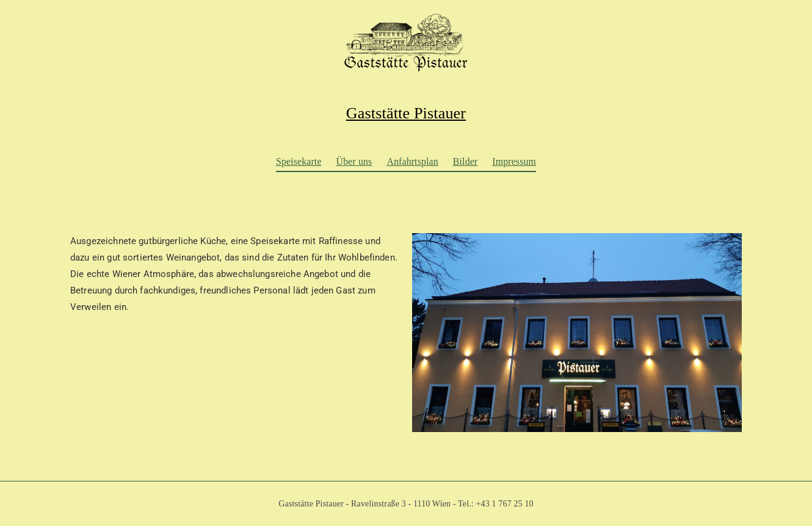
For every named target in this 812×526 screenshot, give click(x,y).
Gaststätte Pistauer (406, 113)
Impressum (514, 161)
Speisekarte (299, 161)
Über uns (354, 161)
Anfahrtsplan (412, 161)
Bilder (465, 161)
